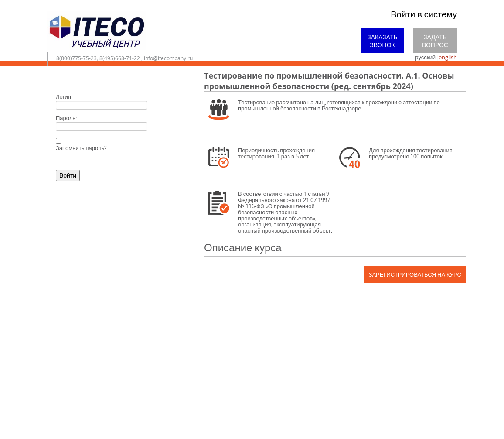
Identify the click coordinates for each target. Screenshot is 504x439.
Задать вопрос (435, 41)
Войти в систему (424, 14)
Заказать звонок (382, 41)
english (448, 57)
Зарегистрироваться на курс (415, 274)
